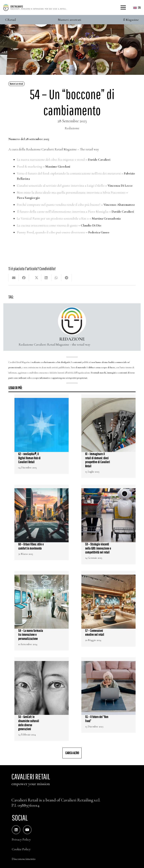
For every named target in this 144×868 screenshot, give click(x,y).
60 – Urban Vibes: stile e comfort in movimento (31, 546)
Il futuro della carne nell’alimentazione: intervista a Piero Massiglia (63, 211)
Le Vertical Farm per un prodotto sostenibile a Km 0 (53, 218)
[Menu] (123, 7)
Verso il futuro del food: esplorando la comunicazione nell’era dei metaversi (69, 173)
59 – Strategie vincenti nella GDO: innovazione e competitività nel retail (98, 548)
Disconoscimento (24, 859)
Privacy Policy (21, 839)
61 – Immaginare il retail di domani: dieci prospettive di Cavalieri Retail (97, 460)
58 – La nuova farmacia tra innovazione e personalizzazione (31, 635)
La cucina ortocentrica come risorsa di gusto (47, 225)
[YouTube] (27, 830)
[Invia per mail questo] (14, 278)
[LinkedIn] (16, 830)
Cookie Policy (21, 849)
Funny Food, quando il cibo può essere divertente (51, 232)
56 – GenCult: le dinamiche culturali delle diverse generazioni (29, 723)
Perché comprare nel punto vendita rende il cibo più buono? (59, 205)
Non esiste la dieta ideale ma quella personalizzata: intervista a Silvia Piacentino (71, 192)
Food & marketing (30, 166)
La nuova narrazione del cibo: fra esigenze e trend (51, 160)
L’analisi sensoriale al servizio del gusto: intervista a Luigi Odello (61, 185)
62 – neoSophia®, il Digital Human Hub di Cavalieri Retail (29, 458)
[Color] (35, 8)
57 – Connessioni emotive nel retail (95, 633)
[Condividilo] (24, 278)
